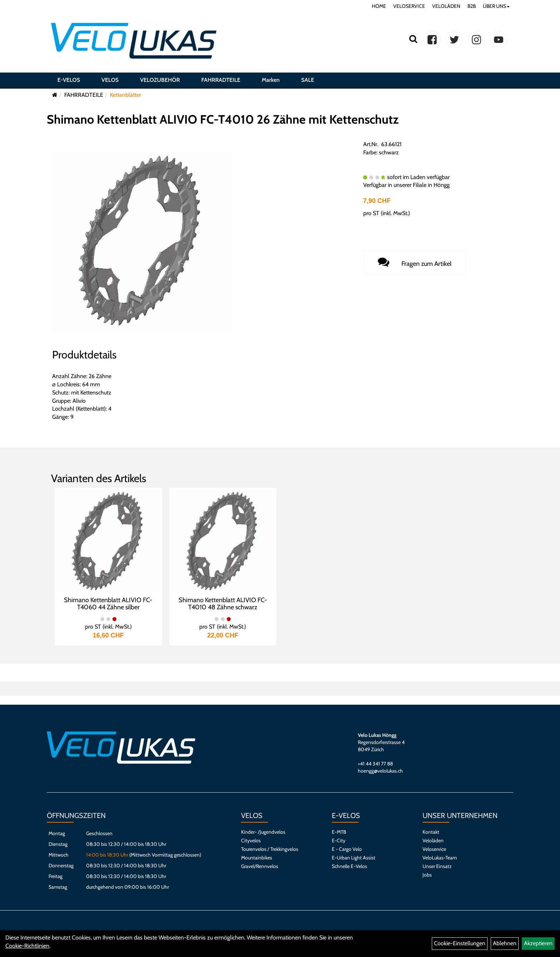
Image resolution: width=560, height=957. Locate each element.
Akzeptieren (538, 943)
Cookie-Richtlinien (27, 946)
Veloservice (434, 849)
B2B (472, 6)
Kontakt (431, 832)
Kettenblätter (126, 95)
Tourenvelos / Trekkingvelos (270, 849)
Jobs (427, 875)
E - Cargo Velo (347, 849)
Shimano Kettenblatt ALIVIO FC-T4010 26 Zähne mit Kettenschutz (223, 119)
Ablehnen (505, 943)
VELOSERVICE (409, 6)
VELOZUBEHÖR (160, 80)
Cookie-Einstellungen (460, 943)
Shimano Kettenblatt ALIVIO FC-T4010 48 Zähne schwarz (223, 604)
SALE (307, 80)
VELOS (110, 80)
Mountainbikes (257, 858)
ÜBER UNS (496, 6)
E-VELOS (69, 80)
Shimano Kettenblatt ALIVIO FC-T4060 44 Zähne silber (108, 604)
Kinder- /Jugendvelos (263, 832)
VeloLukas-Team (440, 858)
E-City (339, 841)
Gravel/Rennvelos (260, 866)
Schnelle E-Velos (349, 866)
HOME (379, 6)
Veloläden (433, 841)
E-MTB (339, 832)
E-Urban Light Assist (354, 858)
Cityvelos (251, 841)
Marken (271, 80)
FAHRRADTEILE (221, 80)
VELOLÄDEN (446, 6)
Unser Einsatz (437, 866)
